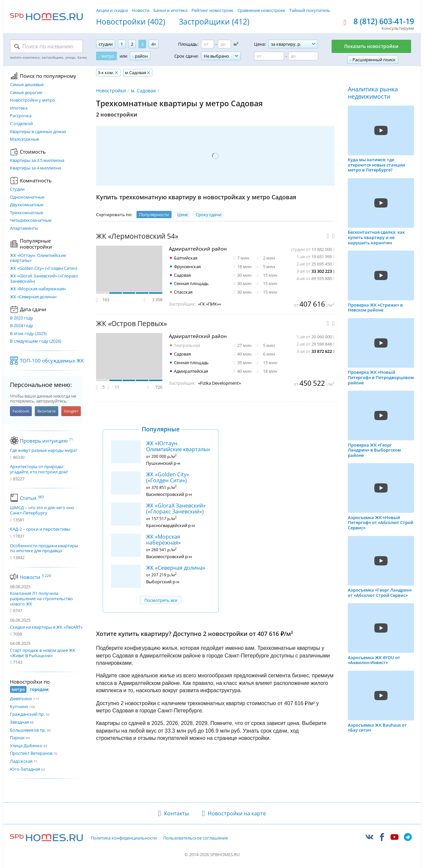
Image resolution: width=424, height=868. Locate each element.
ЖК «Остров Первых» (132, 324)
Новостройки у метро (32, 100)
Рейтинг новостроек (212, 10)
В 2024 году (22, 326)
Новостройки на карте (237, 813)
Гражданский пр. (27, 714)
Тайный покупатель (310, 10)
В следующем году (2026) (36, 341)
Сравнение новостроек (261, 10)
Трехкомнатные (26, 213)
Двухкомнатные (27, 205)
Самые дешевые (27, 85)
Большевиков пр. (28, 730)
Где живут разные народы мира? (44, 451)
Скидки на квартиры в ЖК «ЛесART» (46, 627)
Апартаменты (24, 228)
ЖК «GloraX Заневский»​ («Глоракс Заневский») (44, 279)
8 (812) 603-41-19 (384, 22)
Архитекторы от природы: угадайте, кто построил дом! (39, 469)
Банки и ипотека (170, 10)
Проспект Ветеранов (31, 753)
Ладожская (21, 761)
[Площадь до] (224, 44)
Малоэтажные (25, 139)
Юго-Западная (25, 769)
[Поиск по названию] (46, 46)
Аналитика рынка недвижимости (373, 93)
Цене (183, 215)
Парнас (17, 738)
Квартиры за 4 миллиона (35, 168)
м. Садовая (143, 91)
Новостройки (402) (131, 22)
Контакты (176, 813)
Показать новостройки (371, 46)
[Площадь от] (208, 44)
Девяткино (21, 699)
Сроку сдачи (209, 215)
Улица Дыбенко (26, 746)
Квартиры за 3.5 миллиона (37, 161)
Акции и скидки (112, 10)
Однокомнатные (27, 197)
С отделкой (21, 124)
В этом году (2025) (28, 334)
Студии (17, 189)
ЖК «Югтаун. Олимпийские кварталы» (38, 258)
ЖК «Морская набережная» (38, 289)
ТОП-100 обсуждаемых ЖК (52, 361)
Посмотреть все (161, 600)
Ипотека (19, 108)
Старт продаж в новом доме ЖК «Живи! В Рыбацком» (43, 653)
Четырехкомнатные (31, 220)
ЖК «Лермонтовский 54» (137, 236)
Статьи (32, 498)
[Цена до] (303, 56)
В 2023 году (22, 318)
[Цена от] (269, 56)
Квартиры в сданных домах (38, 132)
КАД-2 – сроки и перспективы (40, 529)
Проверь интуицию (46, 441)
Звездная (19, 722)
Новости (141, 10)
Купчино (19, 706)
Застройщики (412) (214, 22)
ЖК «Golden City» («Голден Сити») (44, 268)
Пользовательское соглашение (196, 838)
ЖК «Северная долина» (33, 297)
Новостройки (111, 91)
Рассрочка (21, 116)
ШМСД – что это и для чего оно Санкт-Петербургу (42, 510)
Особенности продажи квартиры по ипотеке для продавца (44, 548)
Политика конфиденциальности (124, 838)
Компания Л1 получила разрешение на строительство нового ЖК (41, 598)
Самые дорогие (26, 93)
